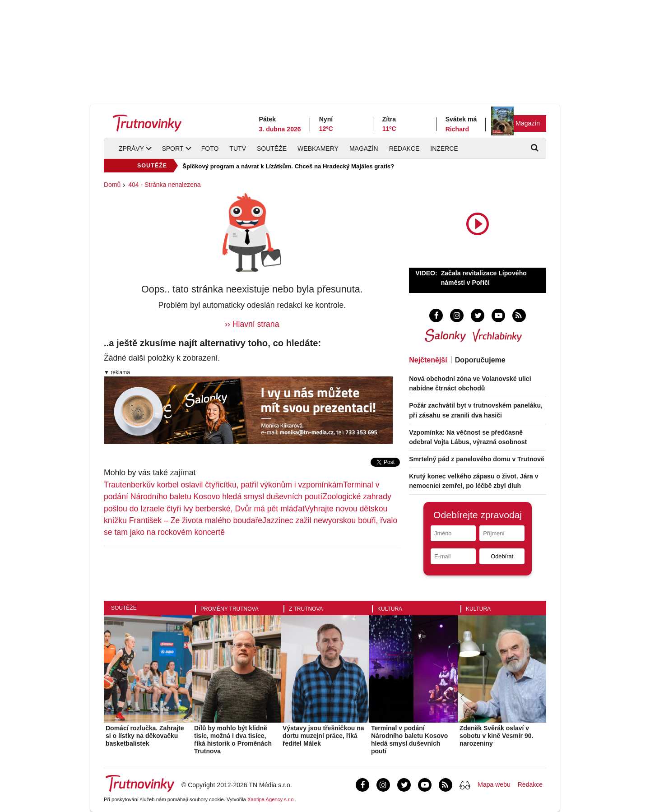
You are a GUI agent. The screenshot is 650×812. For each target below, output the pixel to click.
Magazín (528, 123)
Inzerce (444, 148)
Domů (112, 185)
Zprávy (131, 148)
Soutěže (272, 148)
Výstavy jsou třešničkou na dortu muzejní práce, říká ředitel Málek (323, 736)
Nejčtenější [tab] (428, 360)
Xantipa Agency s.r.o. (271, 799)
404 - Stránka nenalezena (164, 185)
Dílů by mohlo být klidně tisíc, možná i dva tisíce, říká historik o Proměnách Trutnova (233, 739)
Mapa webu (494, 784)
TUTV (238, 148)
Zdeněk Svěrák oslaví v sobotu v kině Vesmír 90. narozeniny (496, 736)
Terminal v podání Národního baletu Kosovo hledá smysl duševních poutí (409, 739)
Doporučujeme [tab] (480, 360)
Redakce (404, 148)
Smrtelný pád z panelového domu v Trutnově (477, 459)
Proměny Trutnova (230, 609)
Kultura (390, 609)
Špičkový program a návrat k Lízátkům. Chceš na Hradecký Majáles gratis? (288, 166)
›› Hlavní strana (252, 324)
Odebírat (502, 556)
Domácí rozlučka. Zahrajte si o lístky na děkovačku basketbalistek (145, 736)
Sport (172, 148)
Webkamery (318, 148)
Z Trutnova (306, 609)
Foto (210, 148)
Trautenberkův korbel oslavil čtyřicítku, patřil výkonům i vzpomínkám (223, 485)
